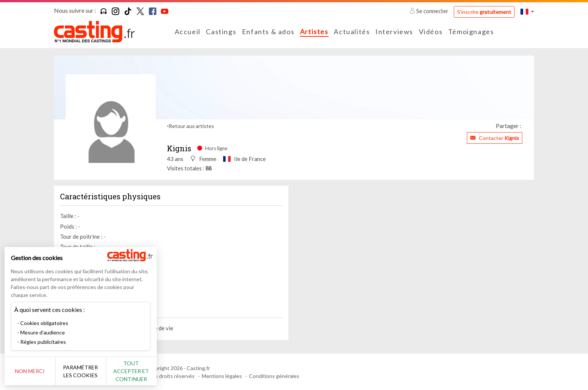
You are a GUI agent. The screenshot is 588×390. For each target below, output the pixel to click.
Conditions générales (274, 376)
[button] (527, 11)
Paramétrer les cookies (83, 371)
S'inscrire (484, 12)
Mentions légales (222, 376)
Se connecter (430, 11)
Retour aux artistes (191, 126)
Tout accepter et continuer (136, 371)
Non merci (31, 371)
